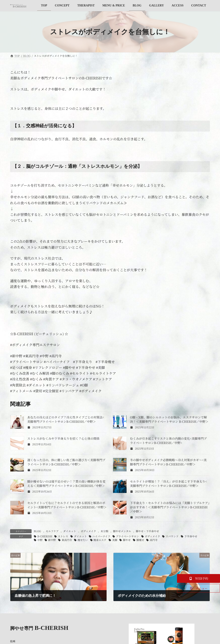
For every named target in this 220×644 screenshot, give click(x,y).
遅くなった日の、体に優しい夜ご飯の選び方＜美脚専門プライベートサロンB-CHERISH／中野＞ (66, 462)
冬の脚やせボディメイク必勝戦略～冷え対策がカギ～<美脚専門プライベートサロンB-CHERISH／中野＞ (168, 462)
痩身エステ (100, 540)
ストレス (63, 536)
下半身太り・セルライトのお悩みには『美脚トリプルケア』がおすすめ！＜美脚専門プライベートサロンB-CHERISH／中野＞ (170, 507)
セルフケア (52, 531)
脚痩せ (140, 540)
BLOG (37, 531)
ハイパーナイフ (101, 536)
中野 (40, 540)
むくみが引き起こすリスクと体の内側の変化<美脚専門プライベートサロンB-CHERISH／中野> (168, 441)
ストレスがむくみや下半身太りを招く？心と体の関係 (63, 438)
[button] (199, 578)
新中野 (52, 540)
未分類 (104, 531)
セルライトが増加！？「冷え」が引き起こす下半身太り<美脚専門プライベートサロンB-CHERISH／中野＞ (168, 483)
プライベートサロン (127, 536)
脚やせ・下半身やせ (147, 531)
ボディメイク (88, 531)
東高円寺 (67, 540)
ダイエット (70, 531)
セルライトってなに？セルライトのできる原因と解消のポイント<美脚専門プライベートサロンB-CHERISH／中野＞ (67, 505)
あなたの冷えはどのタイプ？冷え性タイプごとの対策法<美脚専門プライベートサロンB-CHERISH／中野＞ (66, 419)
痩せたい (83, 540)
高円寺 (154, 540)
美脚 (115, 540)
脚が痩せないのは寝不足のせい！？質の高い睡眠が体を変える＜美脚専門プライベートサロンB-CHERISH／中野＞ (66, 483)
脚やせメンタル (122, 531)
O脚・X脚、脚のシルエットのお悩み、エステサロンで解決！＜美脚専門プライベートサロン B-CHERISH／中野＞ (169, 419)
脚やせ (127, 540)
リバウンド (172, 536)
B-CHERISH (45, 536)
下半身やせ (191, 536)
